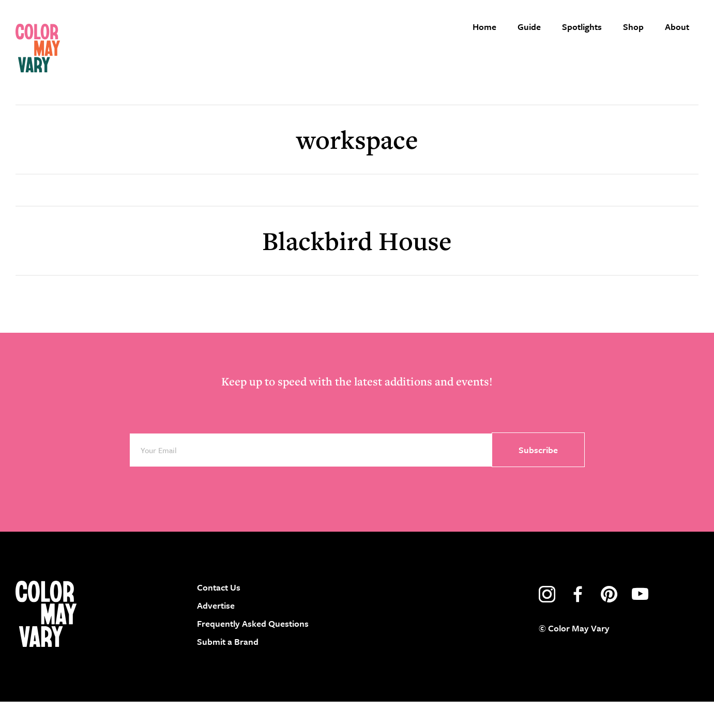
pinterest (609, 621)
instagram (547, 621)
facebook (578, 621)
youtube (640, 621)
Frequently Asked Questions (253, 650)
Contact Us (219, 614)
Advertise (216, 632)
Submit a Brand (228, 668)
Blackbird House (357, 267)
